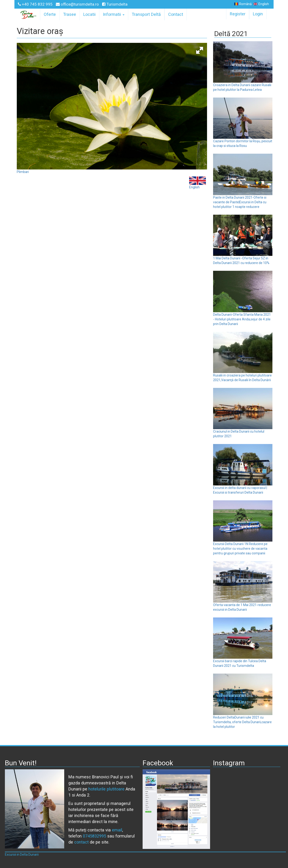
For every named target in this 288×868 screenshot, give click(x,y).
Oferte (50, 14)
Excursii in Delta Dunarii (22, 854)
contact (81, 842)
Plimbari (23, 172)
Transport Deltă (146, 14)
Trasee (70, 14)
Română (243, 4)
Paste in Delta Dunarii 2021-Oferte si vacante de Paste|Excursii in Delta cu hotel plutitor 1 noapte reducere (240, 202)
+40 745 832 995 (36, 4)
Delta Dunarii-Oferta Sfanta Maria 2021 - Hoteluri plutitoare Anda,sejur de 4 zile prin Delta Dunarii (242, 319)
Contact (176, 14)
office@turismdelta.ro (78, 4)
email (117, 830)
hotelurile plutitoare (106, 789)
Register (238, 14)
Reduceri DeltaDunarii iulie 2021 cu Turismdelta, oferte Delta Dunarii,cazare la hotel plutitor (242, 722)
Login (258, 14)
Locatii (89, 14)
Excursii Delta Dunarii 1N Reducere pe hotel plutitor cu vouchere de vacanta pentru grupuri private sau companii (240, 549)
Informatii (114, 14)
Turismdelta (115, 4)
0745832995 (94, 836)
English (261, 4)
